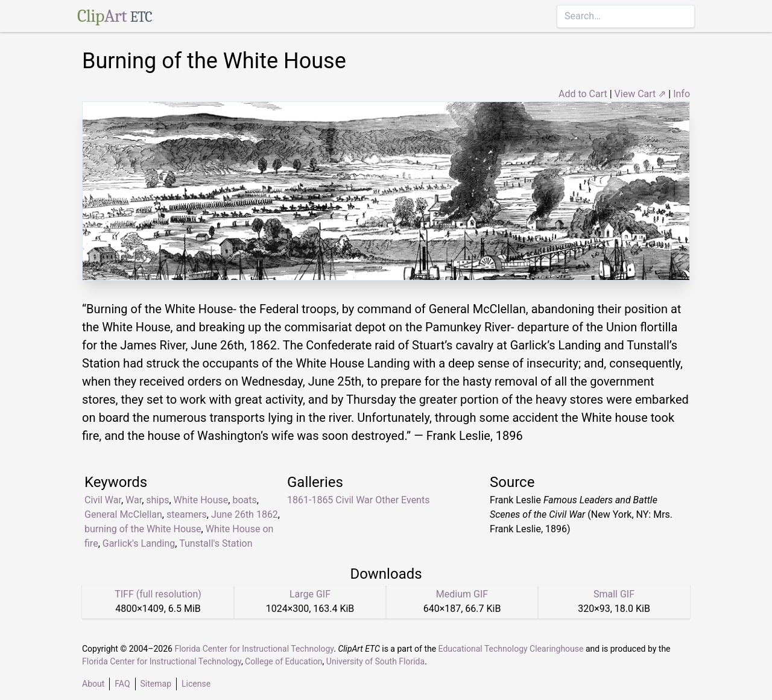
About (93, 684)
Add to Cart (583, 94)
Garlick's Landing (139, 543)
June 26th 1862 (245, 514)
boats (244, 500)
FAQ (122, 684)
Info (682, 94)
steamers (187, 514)
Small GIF (614, 594)
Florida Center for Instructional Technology (254, 649)
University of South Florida (375, 661)
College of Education (284, 661)
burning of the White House (143, 529)
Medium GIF (462, 594)
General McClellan (123, 514)
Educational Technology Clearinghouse (511, 649)
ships (157, 500)
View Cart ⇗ (641, 94)
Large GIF (310, 594)
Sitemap (156, 684)
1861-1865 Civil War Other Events (358, 500)
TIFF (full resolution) (158, 594)
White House (201, 500)
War (134, 500)
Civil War (103, 500)
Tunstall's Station (216, 543)
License (196, 684)
